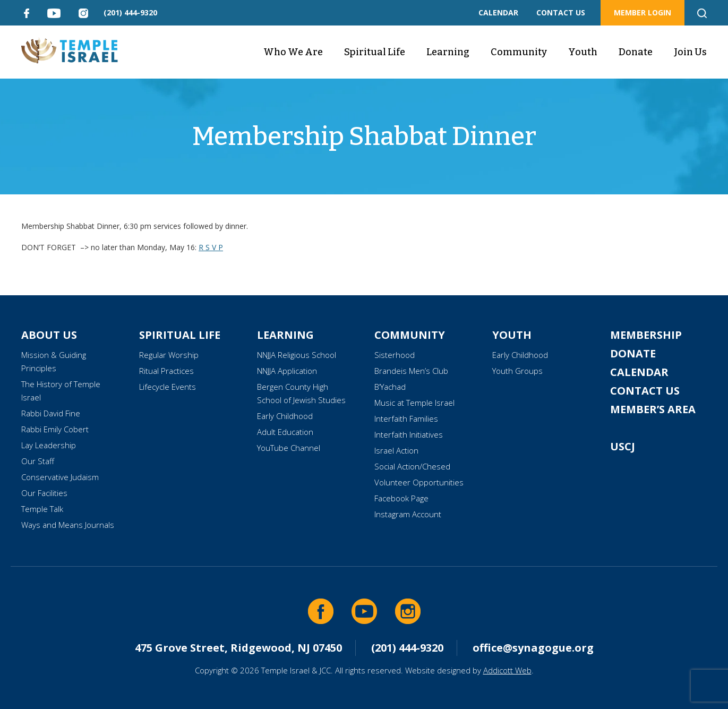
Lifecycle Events (168, 387)
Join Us (690, 52)
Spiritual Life (375, 52)
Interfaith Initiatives (409, 434)
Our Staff (38, 461)
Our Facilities (44, 493)
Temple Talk (42, 509)
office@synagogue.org (533, 648)
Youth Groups (517, 371)
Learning (448, 52)
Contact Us (645, 391)
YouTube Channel (289, 448)
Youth (583, 52)
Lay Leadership (49, 445)
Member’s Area (653, 409)
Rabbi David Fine (51, 413)
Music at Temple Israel (414, 403)
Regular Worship (169, 355)
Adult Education (285, 432)
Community (519, 52)
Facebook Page (401, 498)
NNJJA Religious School (297, 355)
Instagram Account (408, 514)
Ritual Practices (166, 371)
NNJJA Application (287, 371)
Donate (636, 52)
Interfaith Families (406, 418)
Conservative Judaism (60, 477)
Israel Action (396, 450)
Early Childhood (285, 416)
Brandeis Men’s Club (411, 371)
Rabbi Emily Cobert (55, 429)
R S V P (211, 247)
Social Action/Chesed (412, 466)
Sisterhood (395, 355)
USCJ (623, 446)
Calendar (639, 372)
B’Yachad (390, 387)
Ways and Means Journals (68, 525)
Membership (646, 335)
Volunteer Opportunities (419, 482)
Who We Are (293, 52)
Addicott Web (507, 670)
